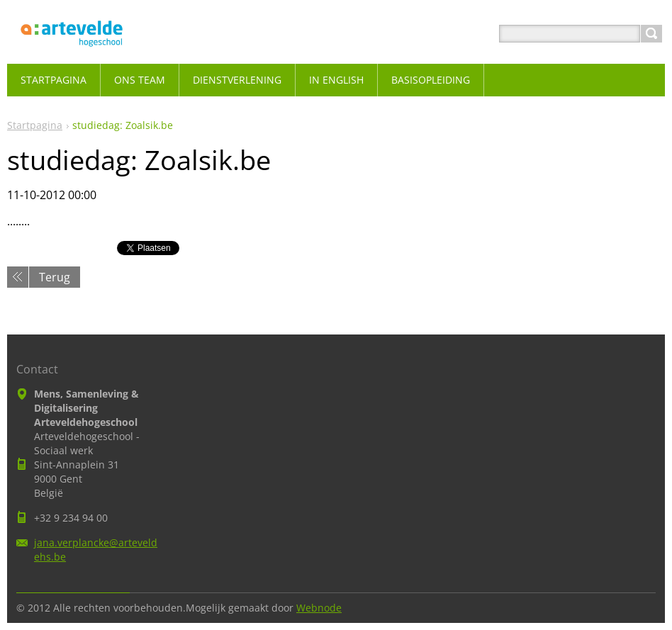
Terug (55, 277)
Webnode (319, 608)
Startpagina (35, 125)
